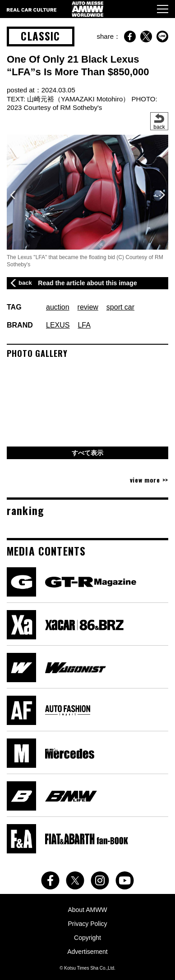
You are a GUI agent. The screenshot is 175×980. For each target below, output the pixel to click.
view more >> (149, 480)
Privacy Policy (87, 924)
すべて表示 (87, 453)
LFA (84, 325)
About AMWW (87, 910)
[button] (162, 195)
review (88, 307)
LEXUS (58, 325)
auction (58, 307)
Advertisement (87, 952)
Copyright (87, 938)
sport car (120, 307)
